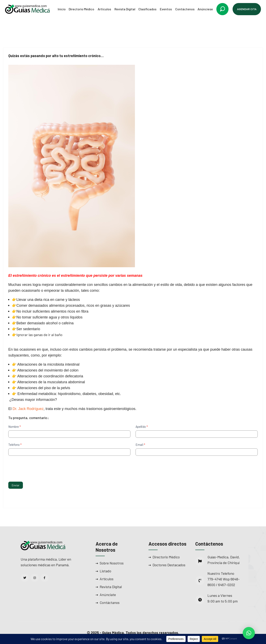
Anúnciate (108, 595)
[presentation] (39, 468)
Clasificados (147, 9)
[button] (249, 633)
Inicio (62, 9)
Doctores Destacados (169, 565)
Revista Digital (125, 9)
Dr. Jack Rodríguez (28, 409)
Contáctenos (185, 9)
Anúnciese (205, 9)
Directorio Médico (81, 9)
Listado (105, 571)
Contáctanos (110, 602)
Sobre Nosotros (112, 563)
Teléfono (15, 445)
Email (140, 445)
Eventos (166, 9)
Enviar (16, 485)
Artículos (104, 9)
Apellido (142, 427)
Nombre (14, 427)
